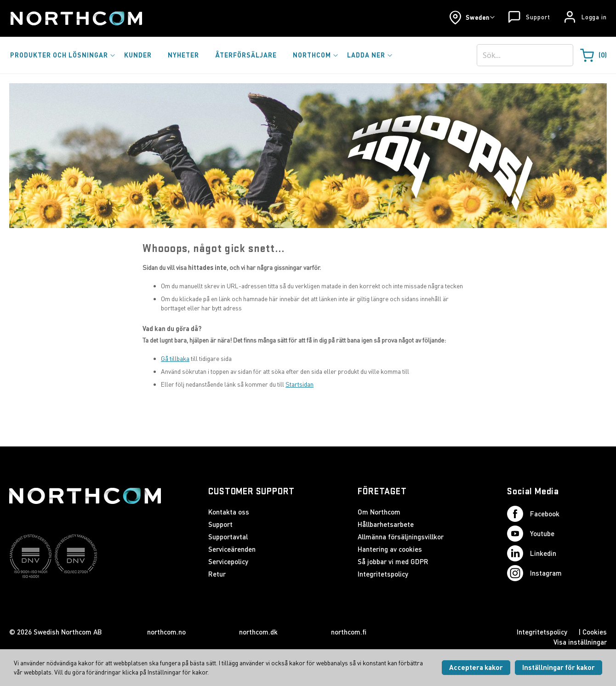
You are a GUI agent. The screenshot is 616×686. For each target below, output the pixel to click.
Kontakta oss (229, 512)
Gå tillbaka (175, 358)
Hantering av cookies (390, 549)
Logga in (594, 17)
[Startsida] (76, 18)
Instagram (534, 573)
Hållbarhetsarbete (386, 524)
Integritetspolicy (383, 574)
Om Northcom (379, 512)
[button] (472, 17)
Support (538, 17)
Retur (217, 574)
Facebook (533, 514)
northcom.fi (349, 632)
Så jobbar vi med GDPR (393, 561)
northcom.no (166, 632)
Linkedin (532, 553)
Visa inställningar (580, 642)
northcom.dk (258, 632)
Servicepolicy (228, 561)
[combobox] (525, 55)
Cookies (595, 632)
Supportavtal (228, 537)
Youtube (531, 534)
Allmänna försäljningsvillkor (401, 537)
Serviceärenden (232, 549)
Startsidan (299, 384)
